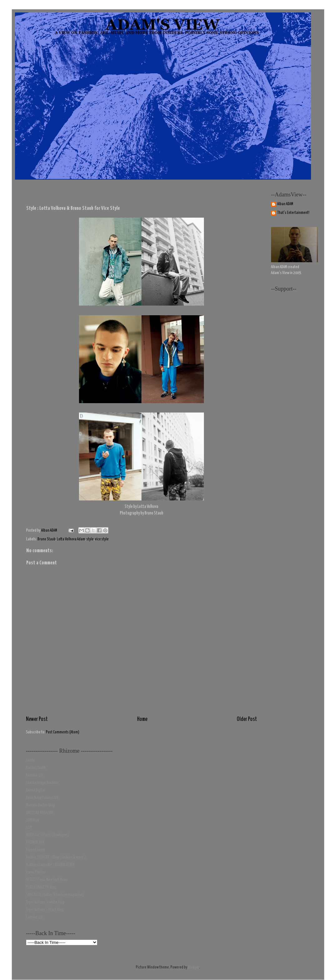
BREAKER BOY (35, 842)
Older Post (247, 719)
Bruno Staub (47, 539)
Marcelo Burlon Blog (40, 805)
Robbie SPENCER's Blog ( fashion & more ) (56, 857)
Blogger (194, 967)
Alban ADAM (285, 204)
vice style (102, 539)
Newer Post (37, 719)
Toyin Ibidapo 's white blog (45, 902)
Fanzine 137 (35, 775)
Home (142, 719)
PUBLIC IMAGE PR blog (41, 887)
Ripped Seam (36, 850)
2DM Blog (32, 820)
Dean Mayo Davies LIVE (42, 798)
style (90, 539)
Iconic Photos (36, 872)
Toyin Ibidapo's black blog (45, 910)
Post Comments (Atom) (63, 732)
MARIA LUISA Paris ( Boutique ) (47, 835)
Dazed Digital (36, 790)
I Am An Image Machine (42, 783)
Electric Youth (36, 768)
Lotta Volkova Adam (71, 539)
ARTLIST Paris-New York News (47, 880)
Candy (30, 760)
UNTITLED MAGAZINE (40, 813)
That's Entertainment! (293, 213)
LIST (29, 828)
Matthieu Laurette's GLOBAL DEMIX (50, 865)
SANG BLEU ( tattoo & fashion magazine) (55, 895)
